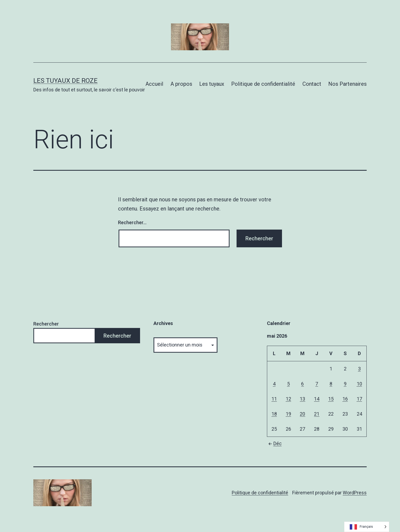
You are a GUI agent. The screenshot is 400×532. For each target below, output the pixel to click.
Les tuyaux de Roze (65, 81)
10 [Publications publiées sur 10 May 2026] (359, 384)
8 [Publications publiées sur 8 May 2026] (331, 384)
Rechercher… (132, 222)
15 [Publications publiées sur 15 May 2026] (331, 399)
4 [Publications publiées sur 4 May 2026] (274, 384)
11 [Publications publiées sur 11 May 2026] (274, 399)
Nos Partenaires (347, 84)
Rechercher (46, 324)
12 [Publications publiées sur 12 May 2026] (288, 399)
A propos (181, 84)
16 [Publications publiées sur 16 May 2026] (345, 399)
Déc (274, 443)
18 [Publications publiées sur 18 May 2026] (274, 414)
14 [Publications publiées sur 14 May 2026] (317, 399)
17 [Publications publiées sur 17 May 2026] (359, 399)
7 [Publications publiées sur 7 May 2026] (317, 384)
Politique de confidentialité (263, 84)
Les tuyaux (212, 84)
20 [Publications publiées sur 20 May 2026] (302, 414)
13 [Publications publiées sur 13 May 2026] (302, 399)
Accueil (154, 84)
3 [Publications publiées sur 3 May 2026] (359, 369)
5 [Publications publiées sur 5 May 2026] (288, 384)
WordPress (355, 493)
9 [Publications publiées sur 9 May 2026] (345, 384)
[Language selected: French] (367, 527)
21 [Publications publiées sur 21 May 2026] (317, 414)
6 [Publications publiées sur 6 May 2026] (302, 384)
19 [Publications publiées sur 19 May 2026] (288, 414)
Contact (312, 84)
